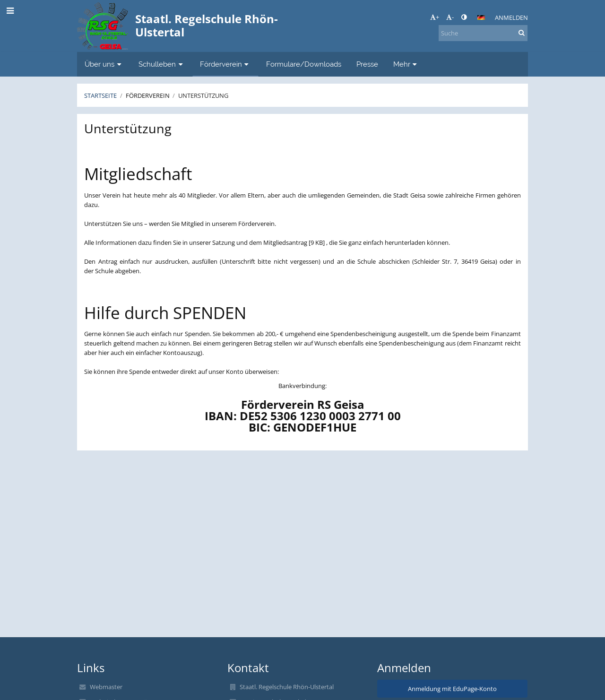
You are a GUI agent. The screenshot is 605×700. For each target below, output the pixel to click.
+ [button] (435, 17)
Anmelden (511, 17)
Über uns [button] (104, 64)
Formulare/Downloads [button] (304, 64)
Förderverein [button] (225, 64)
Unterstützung (203, 95)
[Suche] (483, 33)
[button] (481, 17)
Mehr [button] (406, 64)
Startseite (100, 95)
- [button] (450, 17)
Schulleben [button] (162, 64)
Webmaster (106, 687)
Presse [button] (367, 64)
